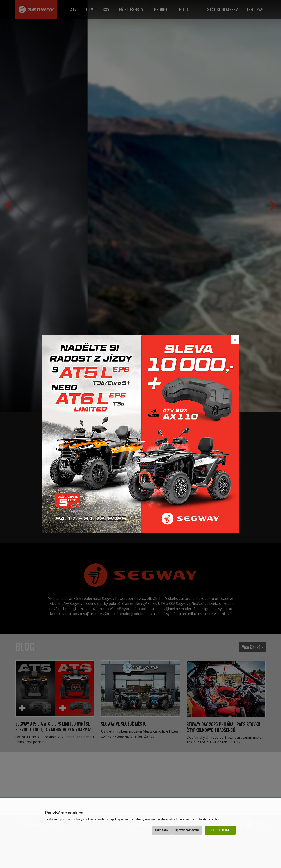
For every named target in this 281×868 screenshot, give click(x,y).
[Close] (235, 340)
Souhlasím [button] (220, 830)
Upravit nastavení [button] (187, 830)
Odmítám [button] (161, 830)
